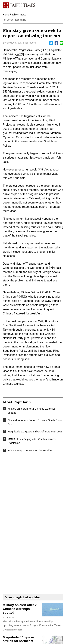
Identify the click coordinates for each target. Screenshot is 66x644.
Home (6, 15)
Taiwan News (19, 15)
